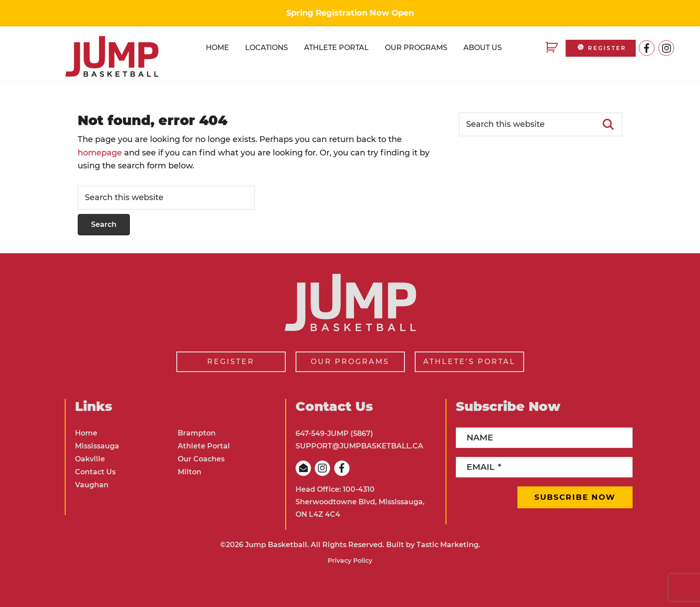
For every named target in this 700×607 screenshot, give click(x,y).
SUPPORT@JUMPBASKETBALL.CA (359, 446)
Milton (190, 472)
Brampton (197, 433)
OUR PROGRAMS (350, 362)
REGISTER (601, 48)
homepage (100, 153)
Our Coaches (201, 459)
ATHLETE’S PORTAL (469, 362)
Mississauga (97, 446)
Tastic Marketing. (448, 545)
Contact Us (95, 472)
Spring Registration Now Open (350, 13)
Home (86, 433)
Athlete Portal (204, 446)
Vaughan (92, 485)
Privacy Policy (350, 561)
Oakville (90, 459)
